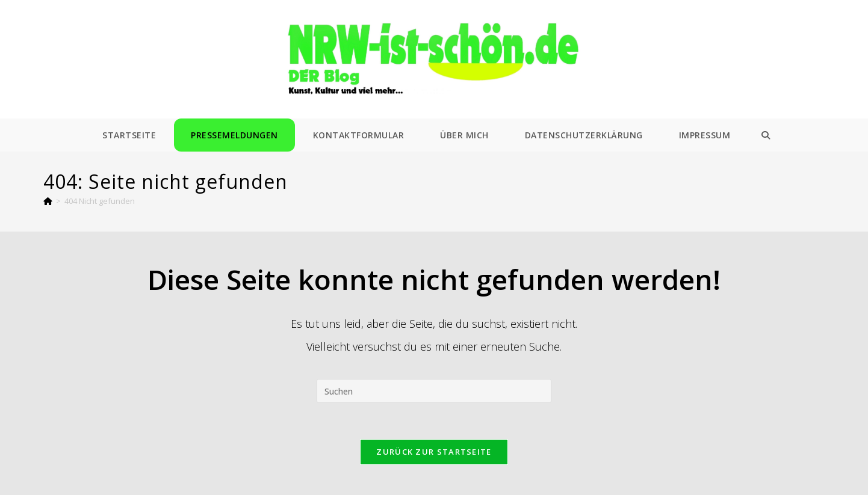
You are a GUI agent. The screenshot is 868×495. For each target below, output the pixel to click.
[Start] (48, 201)
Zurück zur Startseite (434, 452)
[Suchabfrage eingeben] (434, 391)
